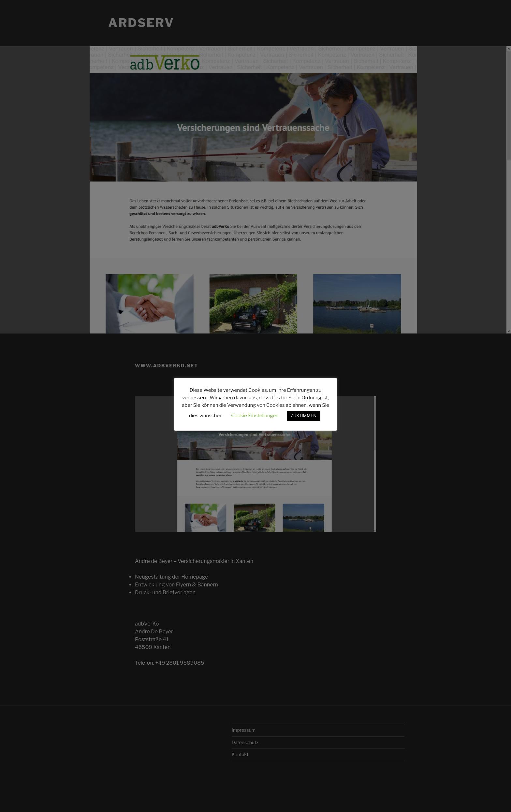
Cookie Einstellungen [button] (255, 416)
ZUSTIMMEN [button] (304, 416)
